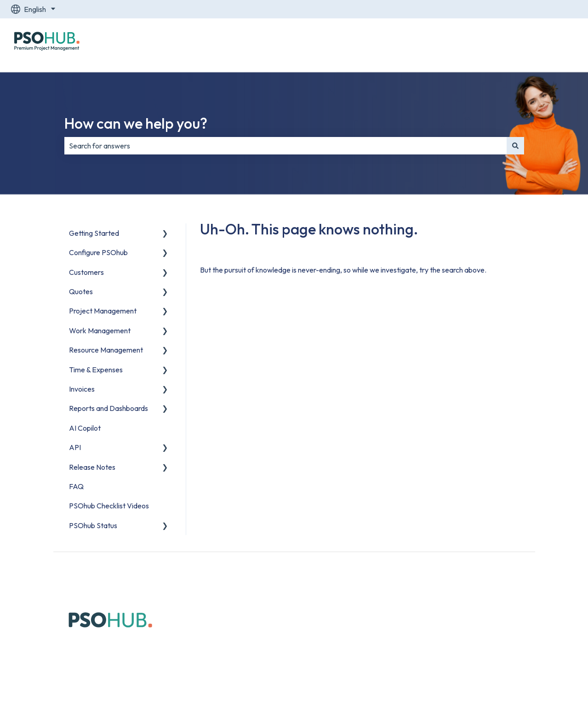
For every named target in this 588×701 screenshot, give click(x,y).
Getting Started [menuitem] (94, 233)
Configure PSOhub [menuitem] (98, 252)
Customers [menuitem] (86, 272)
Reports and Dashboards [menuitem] (108, 408)
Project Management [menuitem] (103, 311)
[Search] (515, 146)
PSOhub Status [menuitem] (93, 525)
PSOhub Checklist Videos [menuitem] (109, 506)
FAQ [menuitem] (76, 486)
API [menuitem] (75, 447)
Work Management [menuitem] (100, 331)
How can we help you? (136, 123)
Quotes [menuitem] (81, 291)
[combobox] (285, 146)
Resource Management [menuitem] (106, 350)
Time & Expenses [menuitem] (96, 370)
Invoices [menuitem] (82, 389)
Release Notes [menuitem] (92, 467)
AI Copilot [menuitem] (85, 428)
